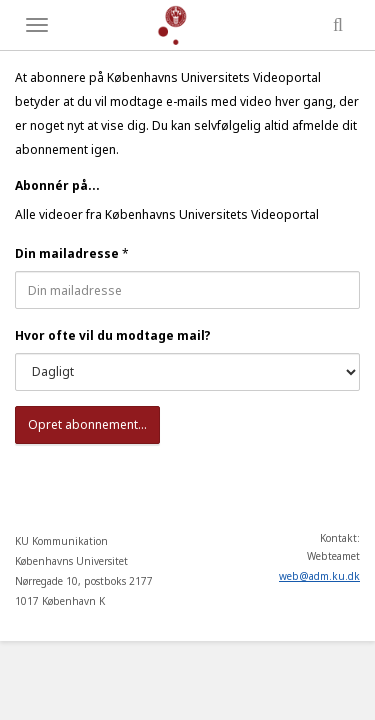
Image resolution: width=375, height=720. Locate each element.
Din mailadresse (67, 253)
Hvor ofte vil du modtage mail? (113, 335)
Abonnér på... (57, 185)
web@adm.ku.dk (319, 576)
